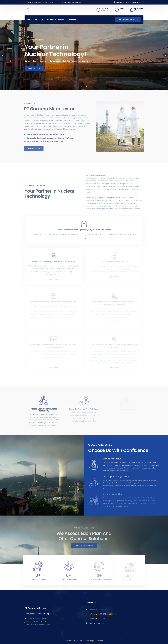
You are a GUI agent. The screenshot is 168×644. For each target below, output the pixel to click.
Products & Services (55, 20)
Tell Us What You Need (128, 20)
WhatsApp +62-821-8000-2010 (127, 2)
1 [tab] (82, 87)
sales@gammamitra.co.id (73, 2)
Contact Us (73, 20)
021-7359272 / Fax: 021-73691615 (43, 2)
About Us (39, 20)
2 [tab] (84, 87)
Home (29, 20)
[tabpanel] (84, 55)
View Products (31, 68)
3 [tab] (86, 87)
